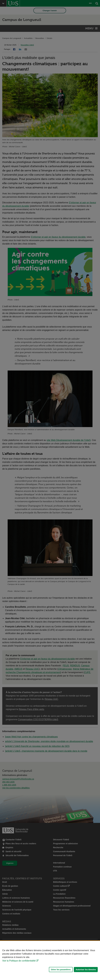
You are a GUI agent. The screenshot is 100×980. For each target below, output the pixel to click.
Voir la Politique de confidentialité (19, 961)
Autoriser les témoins (86, 970)
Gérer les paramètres (61, 970)
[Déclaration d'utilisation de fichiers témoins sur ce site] (50, 960)
